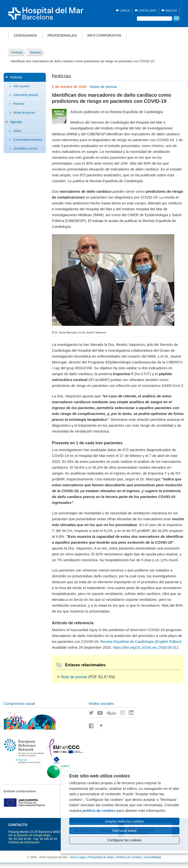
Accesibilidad (153, 857)
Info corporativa (104, 35)
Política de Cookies (129, 857)
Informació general (26, 95)
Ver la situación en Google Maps (29, 835)
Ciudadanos (25, 35)
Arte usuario (21, 86)
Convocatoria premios (28, 140)
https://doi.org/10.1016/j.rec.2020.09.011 (146, 647)
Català (125, 11)
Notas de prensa (24, 113)
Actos (17, 131)
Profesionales (62, 35)
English (171, 11)
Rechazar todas (124, 831)
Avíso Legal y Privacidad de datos (92, 857)
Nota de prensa (74, 677)
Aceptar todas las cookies (124, 821)
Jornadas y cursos (25, 148)
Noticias (16, 77)
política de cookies (99, 810)
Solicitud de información (24, 842)
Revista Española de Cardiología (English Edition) (141, 641)
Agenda (16, 122)
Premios (19, 104)
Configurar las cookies (124, 840)
